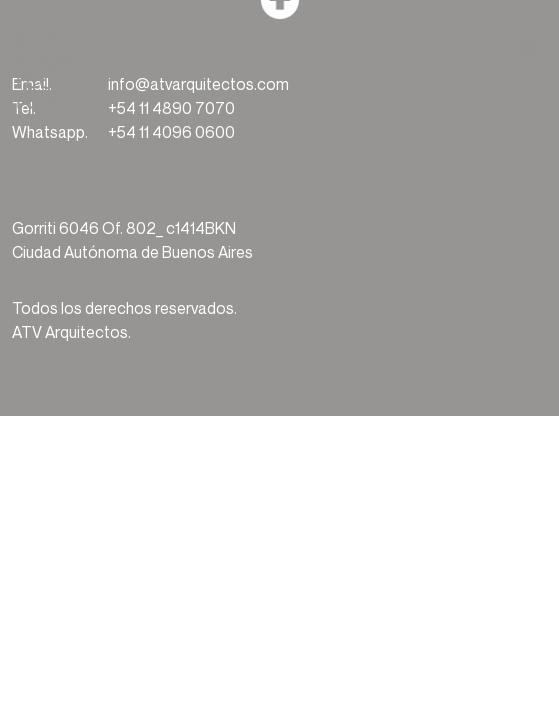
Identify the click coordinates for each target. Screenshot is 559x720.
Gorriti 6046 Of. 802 (84, 228)
